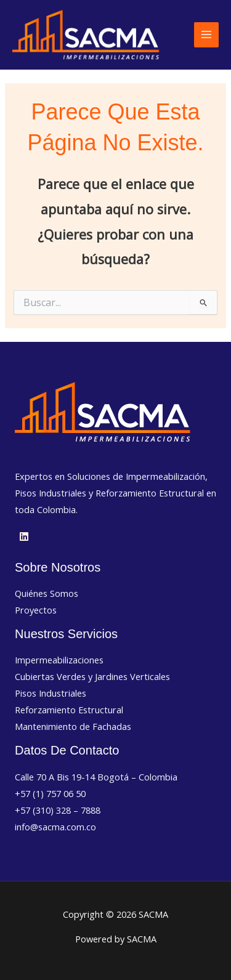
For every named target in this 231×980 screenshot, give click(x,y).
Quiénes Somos (47, 593)
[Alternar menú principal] (206, 34)
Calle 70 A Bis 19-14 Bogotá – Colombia (96, 777)
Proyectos (36, 610)
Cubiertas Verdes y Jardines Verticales (92, 676)
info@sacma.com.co (55, 827)
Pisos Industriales (51, 693)
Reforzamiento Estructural (69, 710)
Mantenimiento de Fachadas (73, 726)
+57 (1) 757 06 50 (50, 793)
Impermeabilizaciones (59, 660)
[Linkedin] (24, 537)
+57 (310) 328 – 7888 (58, 810)
